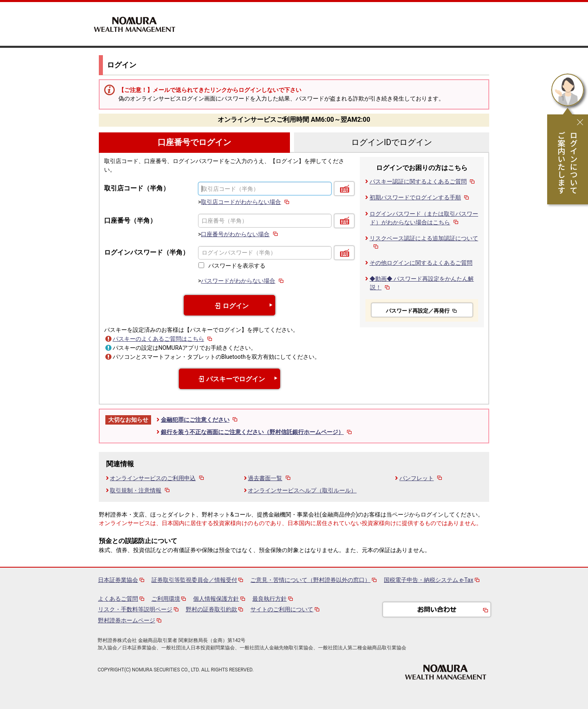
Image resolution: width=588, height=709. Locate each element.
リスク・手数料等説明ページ (135, 609)
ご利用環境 (166, 599)
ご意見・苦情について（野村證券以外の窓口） (310, 580)
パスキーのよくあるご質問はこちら (163, 339)
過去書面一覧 (270, 478)
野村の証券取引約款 (212, 609)
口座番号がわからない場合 (240, 234)
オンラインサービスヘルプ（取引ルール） (302, 490)
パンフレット (421, 478)
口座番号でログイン (194, 142)
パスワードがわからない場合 (243, 281)
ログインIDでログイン (392, 142)
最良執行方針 (269, 599)
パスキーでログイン (229, 379)
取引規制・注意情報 (140, 490)
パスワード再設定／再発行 (422, 311)
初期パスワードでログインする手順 (420, 197)
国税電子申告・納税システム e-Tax (429, 580)
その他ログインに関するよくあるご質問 (421, 263)
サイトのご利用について (282, 609)
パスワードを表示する (237, 266)
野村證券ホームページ (127, 620)
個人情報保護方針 (216, 599)
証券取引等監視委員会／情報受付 (194, 580)
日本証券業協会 (118, 580)
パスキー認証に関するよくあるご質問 (423, 181)
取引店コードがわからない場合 (246, 202)
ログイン (229, 306)
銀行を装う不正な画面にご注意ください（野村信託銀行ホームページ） (257, 432)
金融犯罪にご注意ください (200, 420)
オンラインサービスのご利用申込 (157, 478)
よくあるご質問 (118, 599)
